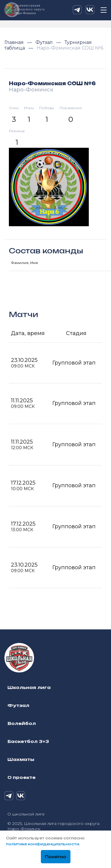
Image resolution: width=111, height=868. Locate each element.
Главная (15, 42)
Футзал (45, 42)
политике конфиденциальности (42, 844)
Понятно (56, 857)
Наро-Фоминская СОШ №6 (70, 48)
